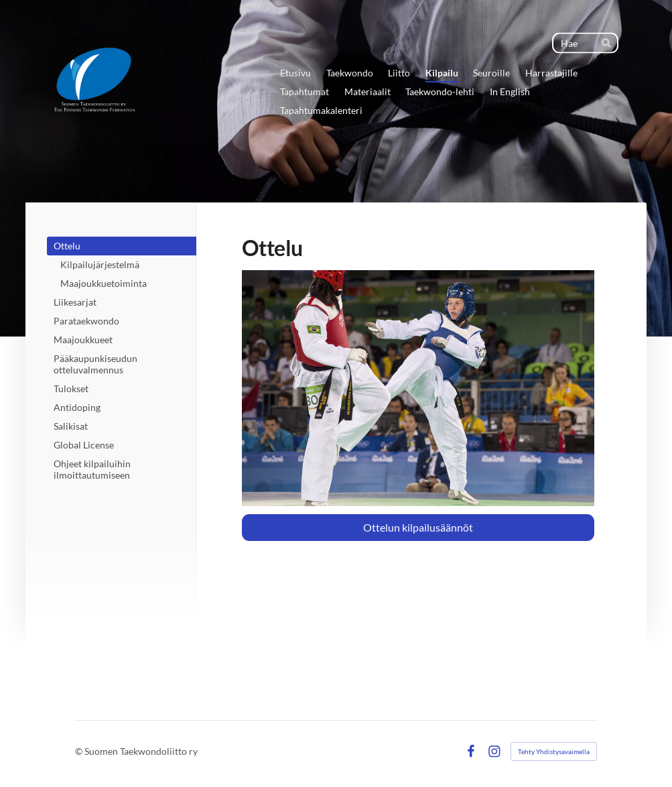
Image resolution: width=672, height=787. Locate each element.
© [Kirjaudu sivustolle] (80, 751)
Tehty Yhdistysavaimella (554, 751)
